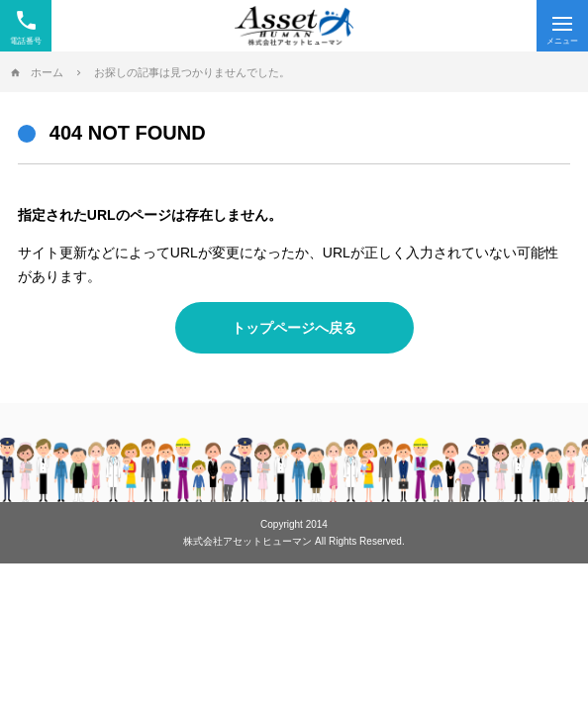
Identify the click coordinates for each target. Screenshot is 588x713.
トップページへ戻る (294, 328)
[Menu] (562, 26)
